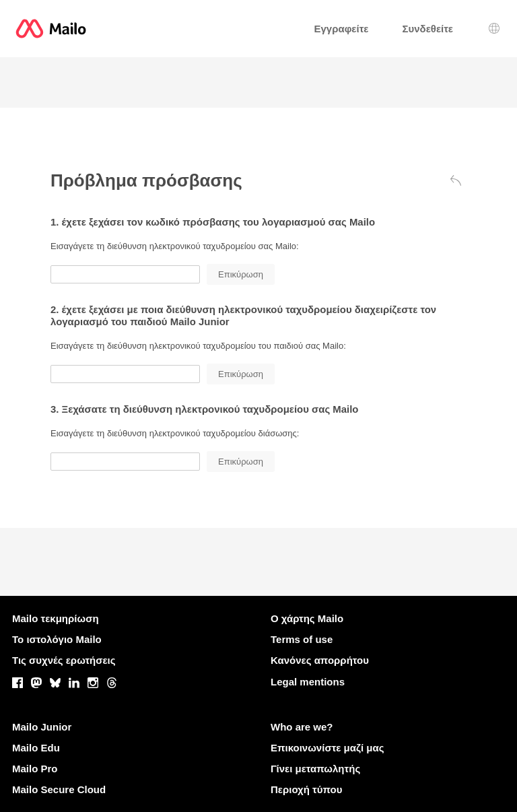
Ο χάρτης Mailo (307, 618)
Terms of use (302, 639)
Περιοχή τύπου (306, 789)
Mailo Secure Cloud (59, 789)
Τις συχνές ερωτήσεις (64, 660)
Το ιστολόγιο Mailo (57, 639)
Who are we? (302, 727)
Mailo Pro (35, 769)
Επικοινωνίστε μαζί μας (327, 748)
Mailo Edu (36, 748)
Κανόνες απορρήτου (320, 660)
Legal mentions (308, 682)
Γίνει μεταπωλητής (315, 769)
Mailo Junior (42, 727)
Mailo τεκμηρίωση (56, 618)
